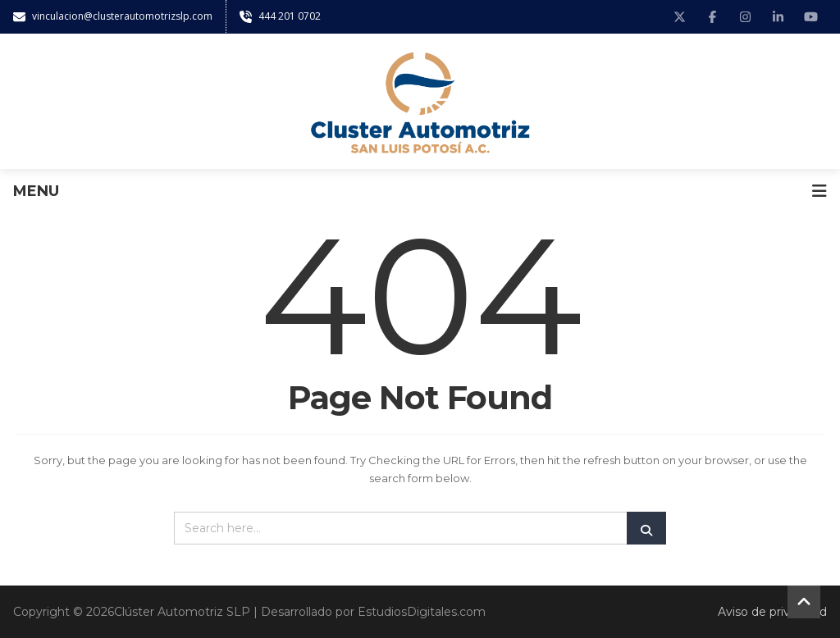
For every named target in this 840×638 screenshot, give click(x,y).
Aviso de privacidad (772, 612)
